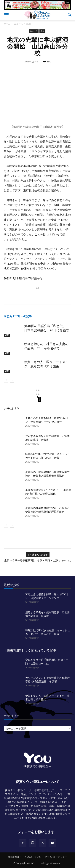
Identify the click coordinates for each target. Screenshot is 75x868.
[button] (6, 15)
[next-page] (12, 380)
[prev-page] (6, 380)
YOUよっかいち (33, 857)
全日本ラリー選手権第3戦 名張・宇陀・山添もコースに (38, 560)
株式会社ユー (15, 857)
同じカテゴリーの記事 (18, 316)
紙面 (29, 24)
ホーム (7, 24)
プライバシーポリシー (56, 857)
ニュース (18, 24)
